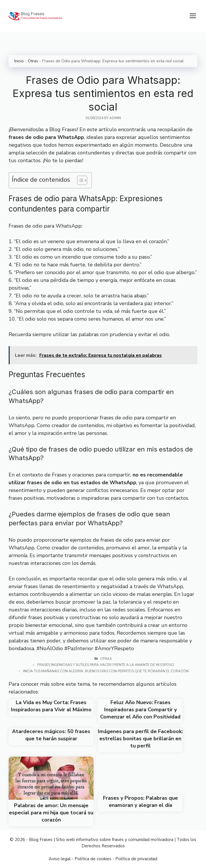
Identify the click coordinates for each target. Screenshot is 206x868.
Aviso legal (60, 859)
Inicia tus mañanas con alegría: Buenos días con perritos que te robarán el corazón (106, 671)
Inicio (19, 61)
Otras (33, 61)
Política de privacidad (136, 859)
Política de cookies (93, 859)
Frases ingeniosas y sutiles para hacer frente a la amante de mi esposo (106, 665)
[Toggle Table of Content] (79, 180)
